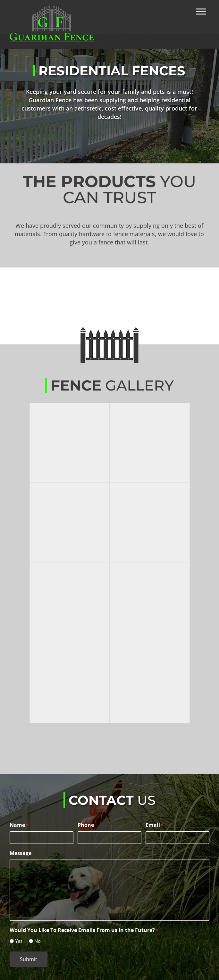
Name (19, 825)
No (38, 941)
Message (21, 853)
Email (154, 825)
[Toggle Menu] (201, 11)
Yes (19, 941)
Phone (86, 825)
